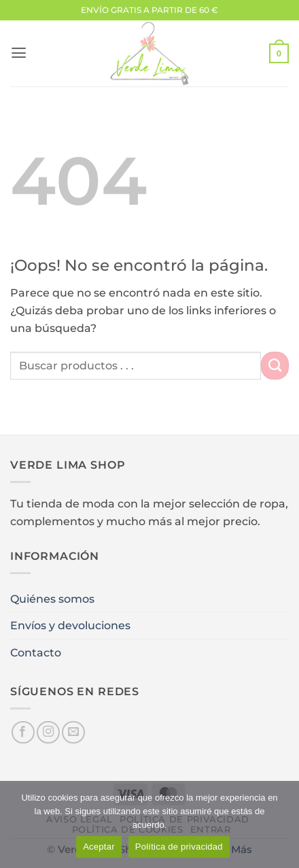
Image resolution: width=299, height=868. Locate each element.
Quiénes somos (52, 599)
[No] (281, 829)
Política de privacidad (179, 847)
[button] (19, 53)
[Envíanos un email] (73, 733)
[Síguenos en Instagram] (48, 733)
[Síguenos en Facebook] (23, 733)
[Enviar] (275, 365)
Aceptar (99, 847)
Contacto (36, 652)
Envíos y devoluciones (70, 625)
